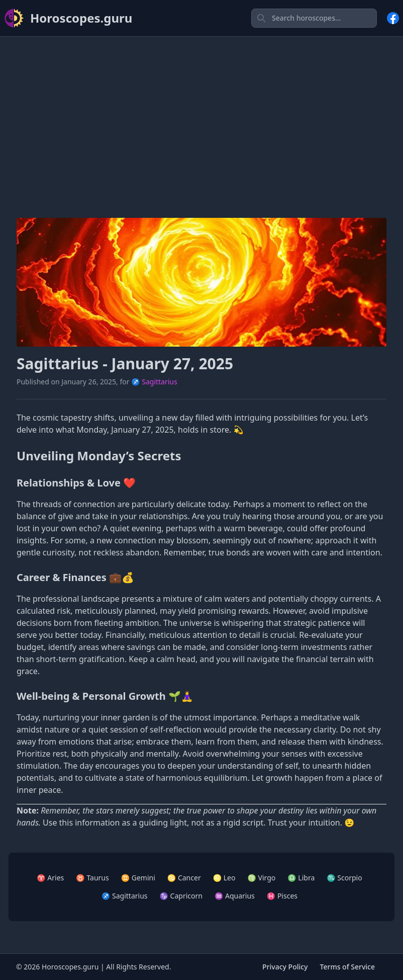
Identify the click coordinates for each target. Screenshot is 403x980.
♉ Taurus (92, 878)
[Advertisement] (201, 115)
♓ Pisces (282, 896)
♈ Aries (50, 878)
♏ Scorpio (344, 878)
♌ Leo (224, 878)
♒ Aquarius (235, 896)
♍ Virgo (261, 878)
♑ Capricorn (181, 896)
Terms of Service (347, 967)
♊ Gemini (138, 878)
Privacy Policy (285, 967)
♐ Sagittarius (154, 382)
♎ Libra (301, 878)
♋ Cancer (184, 878)
